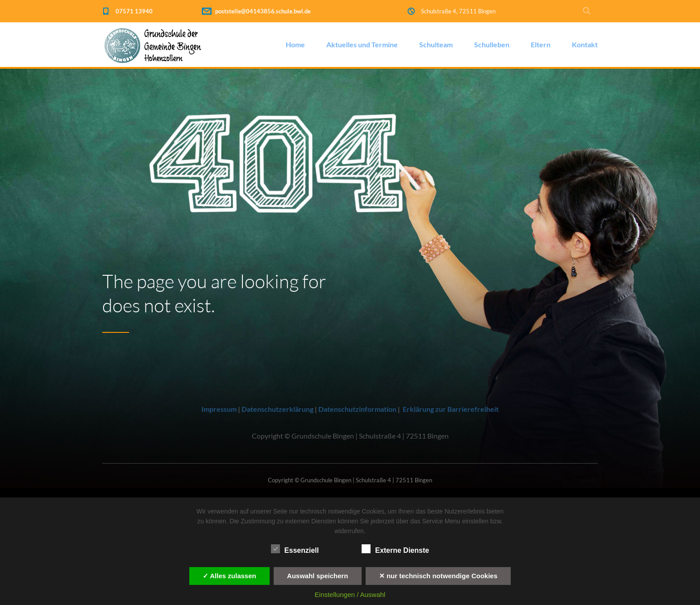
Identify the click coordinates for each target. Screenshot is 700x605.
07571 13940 (134, 11)
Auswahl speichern (318, 576)
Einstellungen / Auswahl (350, 595)
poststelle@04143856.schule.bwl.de (263, 11)
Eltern (541, 44)
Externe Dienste (395, 549)
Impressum (219, 409)
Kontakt (585, 44)
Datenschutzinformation (357, 409)
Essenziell (295, 549)
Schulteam (436, 44)
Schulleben (492, 44)
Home (295, 44)
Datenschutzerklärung (277, 409)
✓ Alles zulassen (229, 576)
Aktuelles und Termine (362, 44)
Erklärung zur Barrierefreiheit (451, 409)
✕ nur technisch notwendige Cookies (438, 576)
